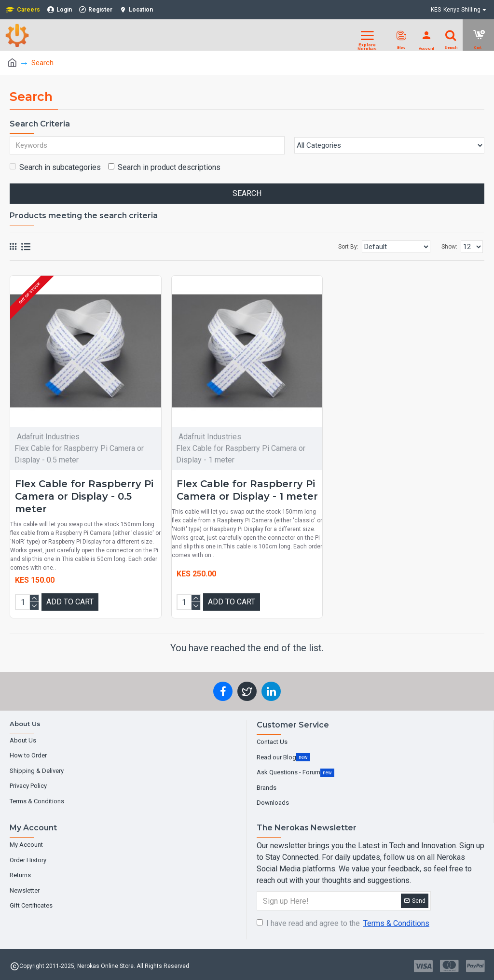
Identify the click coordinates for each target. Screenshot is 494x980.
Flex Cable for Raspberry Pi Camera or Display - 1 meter (247, 490)
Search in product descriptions (164, 167)
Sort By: (348, 247)
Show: (449, 247)
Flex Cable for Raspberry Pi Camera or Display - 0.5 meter (84, 496)
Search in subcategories (55, 167)
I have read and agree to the (344, 924)
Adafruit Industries (48, 437)
